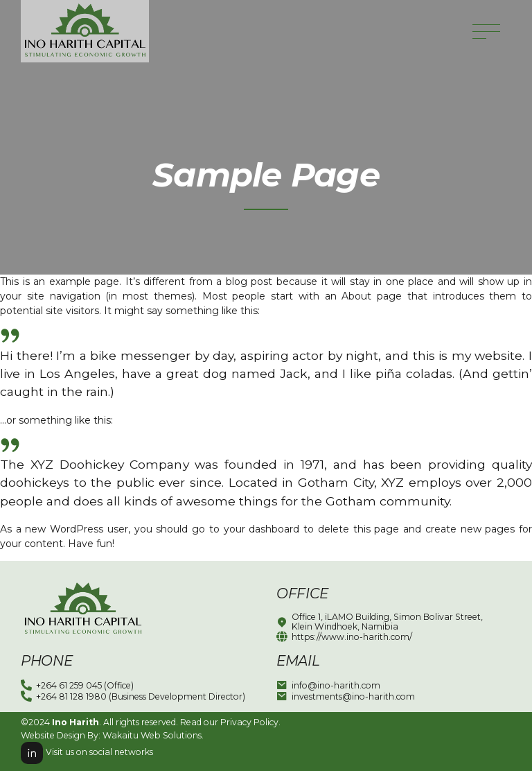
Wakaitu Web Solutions (152, 735)
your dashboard (262, 529)
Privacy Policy (249, 722)
